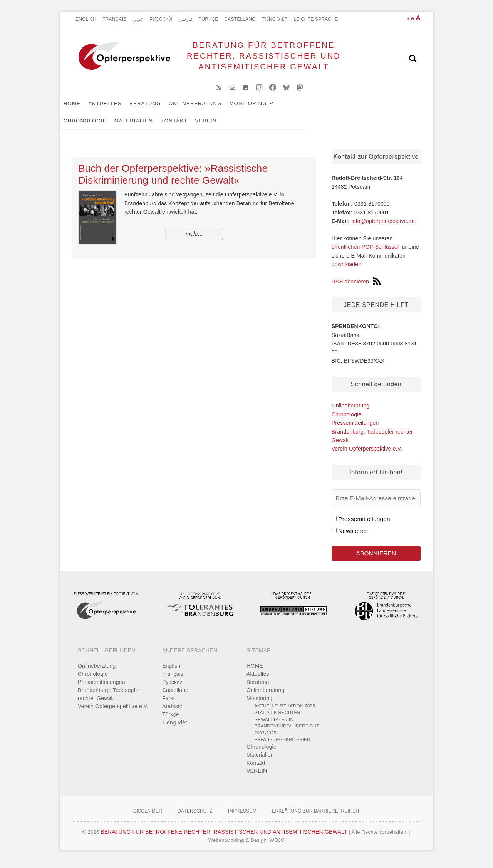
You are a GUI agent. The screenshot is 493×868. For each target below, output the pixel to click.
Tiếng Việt (275, 19)
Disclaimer (148, 817)
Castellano (240, 19)
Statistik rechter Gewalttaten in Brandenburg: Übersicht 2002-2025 (287, 729)
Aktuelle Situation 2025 (285, 712)
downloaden (347, 269)
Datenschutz (195, 817)
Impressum (242, 817)
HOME (85, 108)
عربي (138, 19)
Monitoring (261, 108)
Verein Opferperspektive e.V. (367, 454)
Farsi (168, 704)
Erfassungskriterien (282, 746)
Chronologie (316, 108)
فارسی (185, 19)
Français (114, 19)
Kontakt (90, 126)
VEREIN (122, 126)
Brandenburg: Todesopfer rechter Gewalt (109, 700)
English (86, 19)
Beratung (158, 108)
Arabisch (173, 712)
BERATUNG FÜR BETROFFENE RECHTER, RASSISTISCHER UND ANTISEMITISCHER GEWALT (261, 58)
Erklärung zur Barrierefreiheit (316, 817)
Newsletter (353, 536)
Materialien (364, 108)
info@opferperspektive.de (383, 226)
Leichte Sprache (316, 19)
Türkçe (209, 19)
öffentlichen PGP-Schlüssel (365, 252)
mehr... (194, 239)
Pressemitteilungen (355, 428)
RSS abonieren (356, 287)
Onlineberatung (208, 108)
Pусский (161, 19)
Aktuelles (118, 108)
